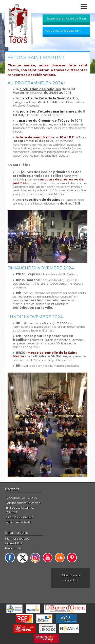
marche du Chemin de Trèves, (45, 121)
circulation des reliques (40, 89)
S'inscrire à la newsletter (71, 578)
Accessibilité (14, 543)
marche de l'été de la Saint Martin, (49, 98)
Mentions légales (17, 538)
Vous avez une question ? (63, 31)
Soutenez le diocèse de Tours (66, 18)
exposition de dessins (42, 200)
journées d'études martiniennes (48, 111)
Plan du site (14, 548)
